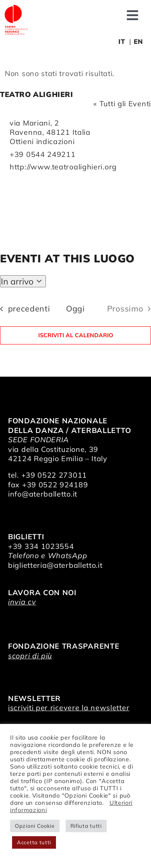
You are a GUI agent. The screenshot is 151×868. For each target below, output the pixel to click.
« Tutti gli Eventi (122, 104)
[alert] (75, 73)
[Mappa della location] (75, 202)
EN (138, 41)
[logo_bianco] (16, 7)
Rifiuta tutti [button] (86, 826)
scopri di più (30, 656)
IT (122, 41)
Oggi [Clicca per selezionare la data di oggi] (75, 308)
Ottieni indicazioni (42, 141)
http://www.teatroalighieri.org (63, 167)
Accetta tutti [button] (34, 842)
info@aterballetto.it (43, 494)
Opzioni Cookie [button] (35, 826)
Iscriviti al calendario (76, 335)
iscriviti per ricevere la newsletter (69, 708)
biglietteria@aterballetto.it (55, 565)
